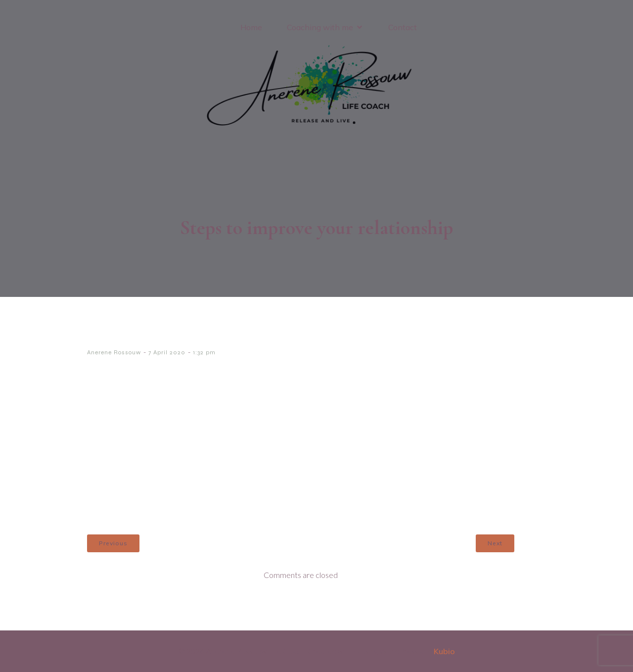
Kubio (444, 651)
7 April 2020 (167, 352)
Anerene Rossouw (114, 352)
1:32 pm (204, 352)
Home (251, 27)
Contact (403, 27)
